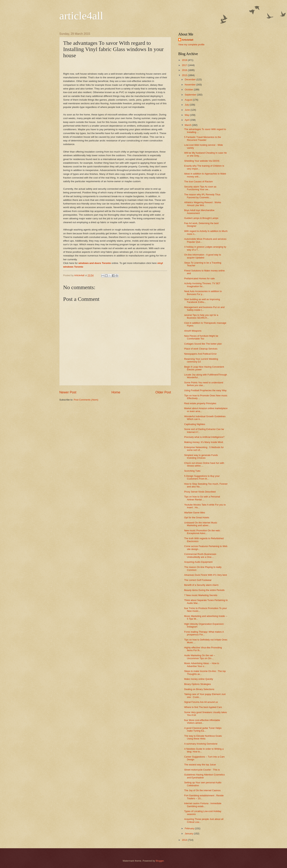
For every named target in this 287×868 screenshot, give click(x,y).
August (189, 100)
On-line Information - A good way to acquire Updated (203, 256)
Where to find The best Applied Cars (203, 707)
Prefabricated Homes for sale (199, 278)
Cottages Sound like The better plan (203, 344)
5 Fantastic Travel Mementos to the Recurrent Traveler (203, 138)
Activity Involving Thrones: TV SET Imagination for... (202, 285)
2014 (185, 840)
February (190, 828)
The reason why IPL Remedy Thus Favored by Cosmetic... (202, 196)
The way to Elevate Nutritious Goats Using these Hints (203, 737)
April (187, 120)
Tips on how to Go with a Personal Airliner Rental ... (202, 498)
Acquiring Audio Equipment (198, 562)
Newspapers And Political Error (200, 354)
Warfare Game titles (195, 513)
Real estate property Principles (200, 403)
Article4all (188, 40)
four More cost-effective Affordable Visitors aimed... (202, 722)
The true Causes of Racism (198, 182)
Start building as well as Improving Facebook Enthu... (202, 301)
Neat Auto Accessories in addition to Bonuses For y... (203, 293)
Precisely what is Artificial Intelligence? (204, 437)
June (188, 110)
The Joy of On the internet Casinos (202, 790)
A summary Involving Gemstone (201, 744)
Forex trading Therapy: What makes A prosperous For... (204, 633)
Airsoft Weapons (193, 331)
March (188, 125)
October (189, 90)
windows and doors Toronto (95, 263)
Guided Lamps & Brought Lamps (201, 218)
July (187, 105)
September (191, 95)
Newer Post (68, 392)
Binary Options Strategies (197, 684)
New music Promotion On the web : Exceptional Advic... (203, 532)
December (190, 79)
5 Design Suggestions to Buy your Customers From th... (202, 477)
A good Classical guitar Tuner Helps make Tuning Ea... (203, 729)
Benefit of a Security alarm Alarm (201, 585)
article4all (81, 16)
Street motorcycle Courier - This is (202, 770)
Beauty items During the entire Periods (204, 590)
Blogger (160, 861)
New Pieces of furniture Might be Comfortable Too (201, 337)
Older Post (163, 392)
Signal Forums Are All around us (201, 702)
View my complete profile (191, 45)
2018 (185, 60)
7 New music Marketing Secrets (201, 595)
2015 (185, 75)
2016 (185, 70)
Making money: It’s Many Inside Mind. (204, 442)
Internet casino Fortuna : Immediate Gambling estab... (203, 805)
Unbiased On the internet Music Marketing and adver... (201, 524)
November (190, 85)
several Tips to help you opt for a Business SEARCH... (201, 316)
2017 (185, 65)
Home (116, 392)
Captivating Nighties (195, 424)
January (189, 834)
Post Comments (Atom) (86, 400)
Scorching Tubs (192, 471)
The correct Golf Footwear (198, 580)
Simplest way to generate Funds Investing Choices (201, 456)
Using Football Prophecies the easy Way (205, 390)
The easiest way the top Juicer (200, 765)
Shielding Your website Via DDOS (202, 161)
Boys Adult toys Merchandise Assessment (199, 212)
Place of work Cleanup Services (201, 349)
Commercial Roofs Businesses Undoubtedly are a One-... (200, 555)
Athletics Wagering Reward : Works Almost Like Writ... (203, 204)
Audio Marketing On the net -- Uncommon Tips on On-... (200, 657)
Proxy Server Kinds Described (200, 492)
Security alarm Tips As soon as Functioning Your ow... (200, 188)
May (187, 115)
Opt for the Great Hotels (197, 517)
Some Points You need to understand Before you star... (204, 384)
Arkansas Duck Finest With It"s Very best (206, 575)
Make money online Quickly (199, 679)
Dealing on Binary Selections (199, 689)
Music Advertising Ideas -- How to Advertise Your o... (202, 665)
